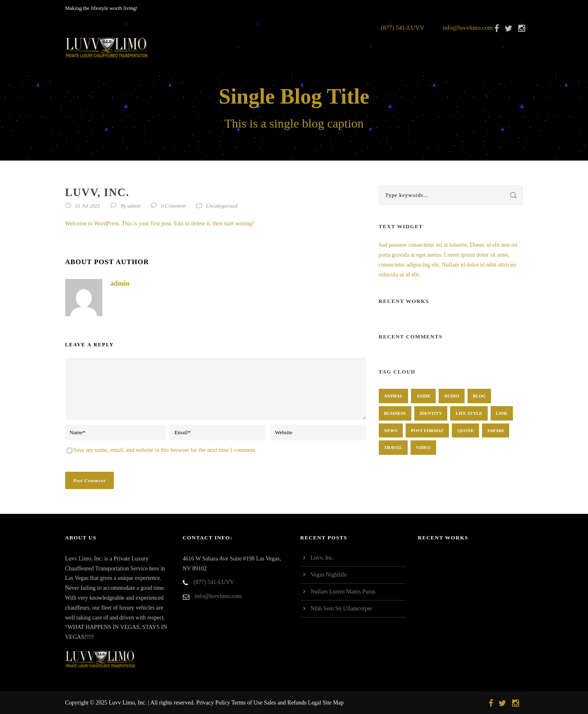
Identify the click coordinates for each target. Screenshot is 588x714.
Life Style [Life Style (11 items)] (469, 413)
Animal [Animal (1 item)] (394, 396)
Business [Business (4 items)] (395, 413)
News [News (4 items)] (391, 430)
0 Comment (173, 206)
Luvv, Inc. (322, 558)
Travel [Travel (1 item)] (393, 447)
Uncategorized (222, 206)
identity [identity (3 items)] (431, 413)
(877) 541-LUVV (403, 28)
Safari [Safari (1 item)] (496, 430)
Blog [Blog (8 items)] (479, 396)
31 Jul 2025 (88, 206)
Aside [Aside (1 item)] (423, 396)
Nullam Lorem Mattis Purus (343, 592)
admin (134, 206)
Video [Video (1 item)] (423, 447)
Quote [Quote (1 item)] (465, 430)
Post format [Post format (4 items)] (427, 430)
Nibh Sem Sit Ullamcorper (342, 609)
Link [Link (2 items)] (502, 413)
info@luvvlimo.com (468, 28)
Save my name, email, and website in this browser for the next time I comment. (165, 450)
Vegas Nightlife (329, 575)
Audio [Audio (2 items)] (452, 396)
